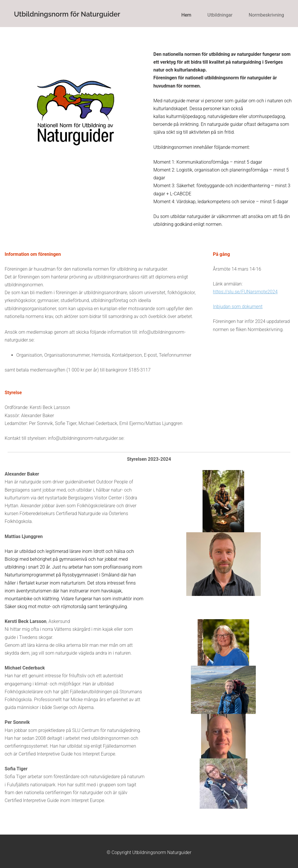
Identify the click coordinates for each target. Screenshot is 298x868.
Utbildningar (220, 15)
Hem (186, 15)
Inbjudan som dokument (238, 307)
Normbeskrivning (266, 15)
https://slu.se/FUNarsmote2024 (245, 292)
